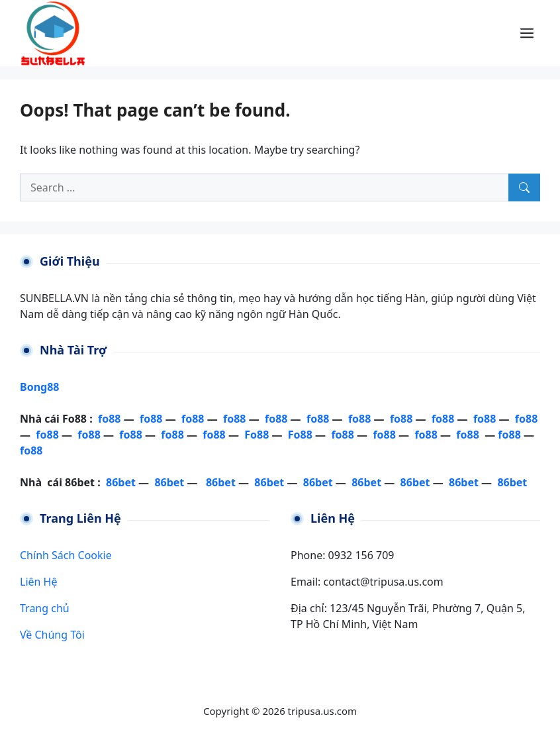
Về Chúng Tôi (52, 635)
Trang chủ (45, 608)
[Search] (524, 187)
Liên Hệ (38, 582)
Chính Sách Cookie (66, 555)
